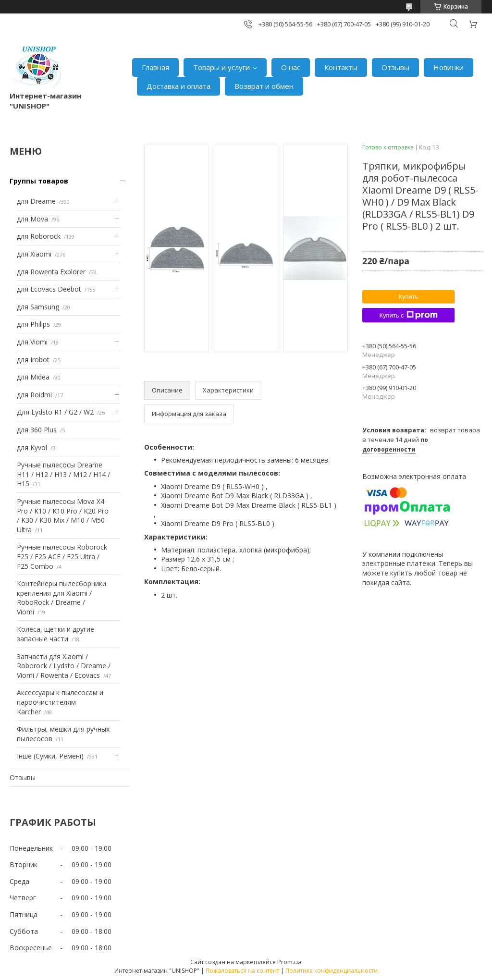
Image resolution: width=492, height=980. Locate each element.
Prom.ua (289, 962)
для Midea (33, 377)
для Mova (32, 219)
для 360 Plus (37, 430)
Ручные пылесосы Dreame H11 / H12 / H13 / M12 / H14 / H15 (63, 474)
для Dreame (36, 201)
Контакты (341, 67)
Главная (155, 67)
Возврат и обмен (264, 86)
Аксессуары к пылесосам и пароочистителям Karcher (60, 702)
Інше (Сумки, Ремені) (50, 756)
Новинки (449, 67)
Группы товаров (39, 181)
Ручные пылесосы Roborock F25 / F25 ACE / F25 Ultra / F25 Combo (62, 556)
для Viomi (32, 342)
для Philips (33, 324)
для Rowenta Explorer (51, 272)
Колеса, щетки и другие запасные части (55, 634)
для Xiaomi (34, 254)
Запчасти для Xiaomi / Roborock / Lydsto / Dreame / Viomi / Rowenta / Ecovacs (64, 666)
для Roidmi (34, 395)
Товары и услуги (221, 67)
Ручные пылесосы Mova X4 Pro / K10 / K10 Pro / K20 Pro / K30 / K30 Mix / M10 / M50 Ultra (63, 515)
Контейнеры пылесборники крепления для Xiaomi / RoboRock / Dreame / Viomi (61, 598)
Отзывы (395, 67)
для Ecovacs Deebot (49, 289)
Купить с (408, 315)
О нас (291, 67)
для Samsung (38, 307)
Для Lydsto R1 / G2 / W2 (55, 412)
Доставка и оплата (178, 86)
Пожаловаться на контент (242, 971)
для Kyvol (32, 447)
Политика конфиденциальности (332, 971)
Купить (408, 297)
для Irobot (33, 360)
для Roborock (39, 236)
